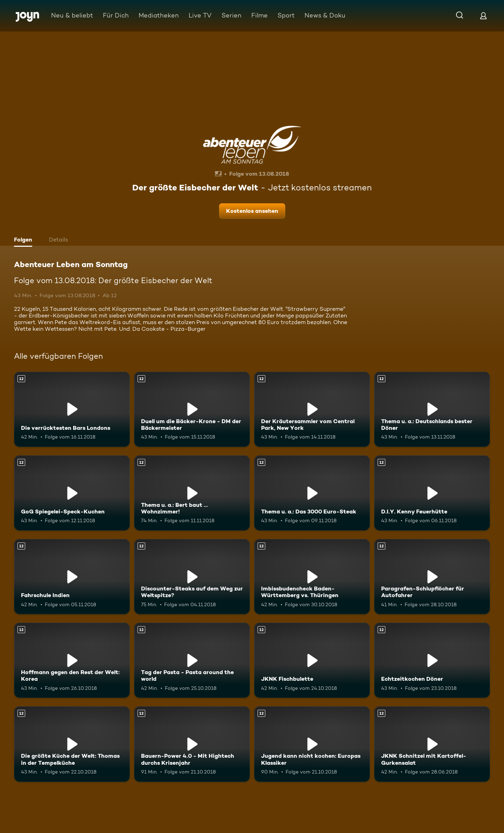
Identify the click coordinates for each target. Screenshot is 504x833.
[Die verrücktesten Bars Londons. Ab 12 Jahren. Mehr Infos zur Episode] (72, 409)
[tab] (25, 240)
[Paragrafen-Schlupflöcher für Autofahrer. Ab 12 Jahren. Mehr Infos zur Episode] (432, 577)
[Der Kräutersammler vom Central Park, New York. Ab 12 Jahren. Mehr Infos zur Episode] (312, 409)
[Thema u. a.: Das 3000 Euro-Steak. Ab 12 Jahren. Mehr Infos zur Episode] (312, 493)
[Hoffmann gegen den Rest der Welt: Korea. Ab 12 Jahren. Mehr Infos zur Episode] (72, 660)
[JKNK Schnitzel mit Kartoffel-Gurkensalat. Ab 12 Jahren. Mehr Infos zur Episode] (432, 744)
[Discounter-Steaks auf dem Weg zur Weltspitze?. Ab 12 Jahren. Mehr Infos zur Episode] (192, 577)
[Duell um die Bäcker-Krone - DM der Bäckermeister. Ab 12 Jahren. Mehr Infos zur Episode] (192, 409)
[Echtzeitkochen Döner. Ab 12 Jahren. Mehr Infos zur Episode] (432, 660)
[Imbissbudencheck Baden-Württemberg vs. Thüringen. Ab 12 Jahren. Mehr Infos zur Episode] (312, 577)
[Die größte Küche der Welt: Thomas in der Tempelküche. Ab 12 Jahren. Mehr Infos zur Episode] (72, 744)
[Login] (483, 16)
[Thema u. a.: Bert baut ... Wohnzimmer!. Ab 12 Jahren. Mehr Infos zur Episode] (192, 493)
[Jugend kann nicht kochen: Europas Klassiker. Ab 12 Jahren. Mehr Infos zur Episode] (312, 744)
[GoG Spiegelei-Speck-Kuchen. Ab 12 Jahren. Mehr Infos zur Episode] (72, 493)
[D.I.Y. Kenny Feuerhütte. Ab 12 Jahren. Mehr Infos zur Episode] (432, 493)
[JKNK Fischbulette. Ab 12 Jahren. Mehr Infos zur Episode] (312, 660)
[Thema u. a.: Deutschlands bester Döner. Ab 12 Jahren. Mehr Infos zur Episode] (432, 409)
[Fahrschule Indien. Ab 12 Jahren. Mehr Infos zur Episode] (72, 577)
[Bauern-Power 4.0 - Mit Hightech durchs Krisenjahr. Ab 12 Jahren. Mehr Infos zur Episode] (192, 744)
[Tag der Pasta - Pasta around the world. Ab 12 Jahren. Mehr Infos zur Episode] (192, 660)
